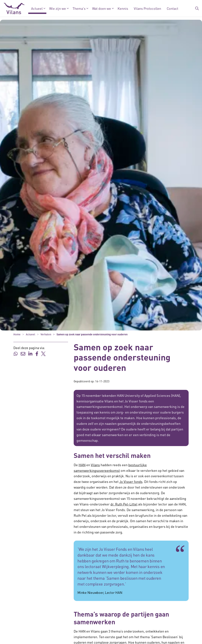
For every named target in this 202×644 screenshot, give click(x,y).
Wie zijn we (58, 8)
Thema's (79, 8)
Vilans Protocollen (147, 8)
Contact (173, 8)
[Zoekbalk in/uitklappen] (197, 8)
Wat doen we (102, 8)
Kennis (123, 8)
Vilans (95, 465)
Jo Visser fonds (131, 481)
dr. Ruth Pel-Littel (124, 504)
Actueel (37, 8)
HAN (82, 465)
